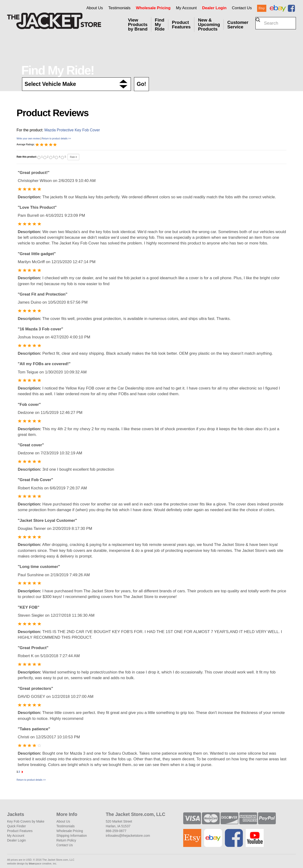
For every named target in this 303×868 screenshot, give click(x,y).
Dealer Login (214, 8)
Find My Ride (160, 24)
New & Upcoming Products (209, 24)
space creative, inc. (43, 864)
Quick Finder (16, 826)
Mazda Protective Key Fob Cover (72, 130)
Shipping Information (71, 836)
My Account (186, 8)
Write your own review (28, 139)
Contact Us (242, 8)
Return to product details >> (56, 139)
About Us (95, 8)
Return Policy (66, 840)
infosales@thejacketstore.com (128, 836)
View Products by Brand (138, 24)
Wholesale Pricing (153, 8)
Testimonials (120, 8)
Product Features (181, 25)
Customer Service (238, 25)
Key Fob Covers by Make (26, 821)
